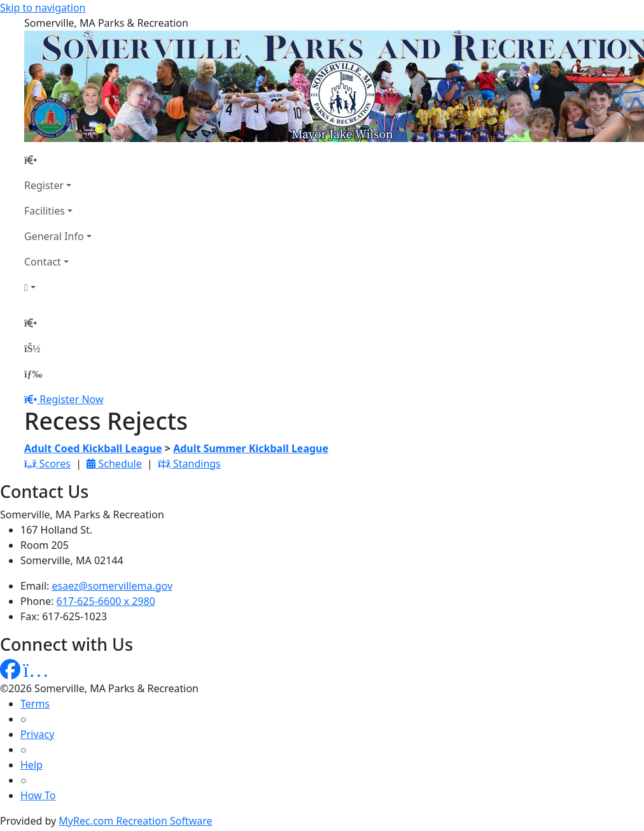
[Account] (58, 287)
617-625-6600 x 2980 (106, 601)
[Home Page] (58, 160)
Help (31, 765)
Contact (43, 262)
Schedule (114, 464)
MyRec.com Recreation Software (135, 821)
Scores (47, 464)
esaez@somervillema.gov (112, 586)
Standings (189, 464)
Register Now (71, 399)
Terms (35, 704)
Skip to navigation (43, 8)
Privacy (37, 734)
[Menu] (33, 374)
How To (38, 795)
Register (44, 185)
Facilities (45, 211)
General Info (54, 236)
